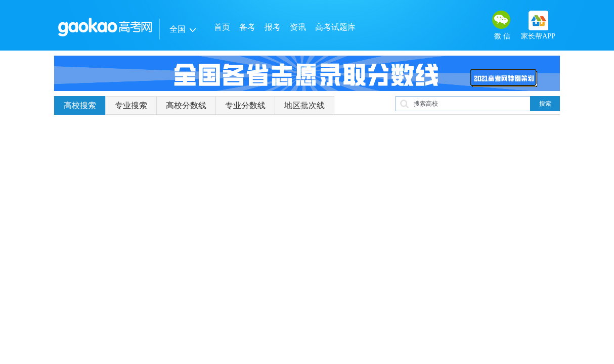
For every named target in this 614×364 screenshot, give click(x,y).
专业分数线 (245, 105)
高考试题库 (335, 27)
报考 (273, 27)
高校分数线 (186, 105)
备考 (247, 27)
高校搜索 (80, 105)
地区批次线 (304, 105)
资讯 (298, 27)
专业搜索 (131, 105)
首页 (222, 27)
